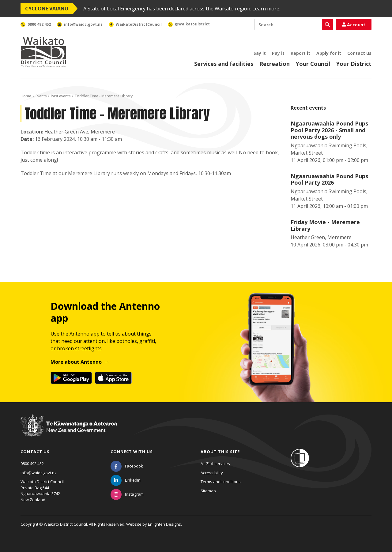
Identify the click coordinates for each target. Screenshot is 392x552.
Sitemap (208, 491)
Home (26, 96)
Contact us (359, 53)
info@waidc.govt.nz (39, 473)
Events (41, 96)
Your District (354, 64)
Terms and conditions (221, 482)
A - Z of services (215, 464)
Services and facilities (224, 64)
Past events (61, 96)
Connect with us (132, 452)
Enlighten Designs (164, 524)
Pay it (278, 53)
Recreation (275, 64)
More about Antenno (76, 362)
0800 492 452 (32, 464)
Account (354, 25)
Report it (300, 53)
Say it (260, 53)
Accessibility (212, 473)
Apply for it (329, 53)
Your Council (313, 64)
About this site (220, 452)
